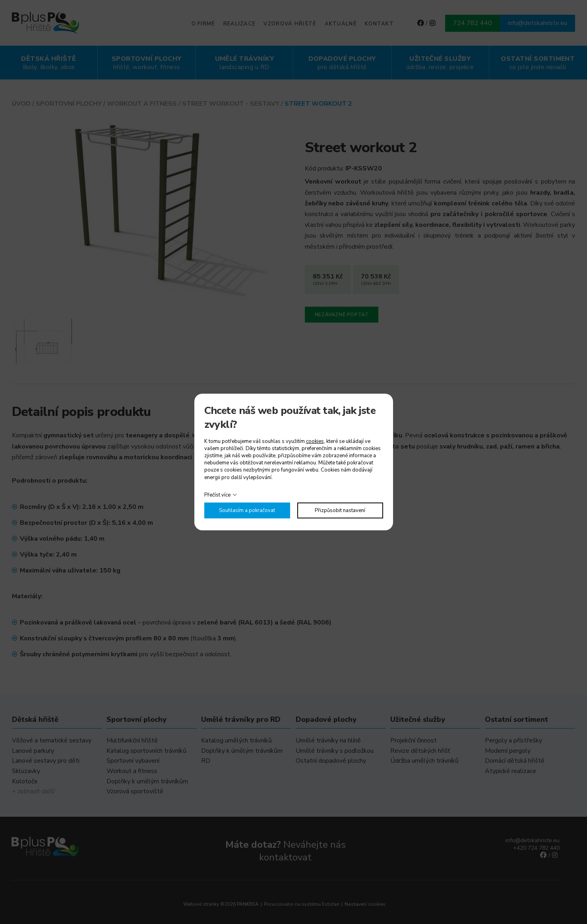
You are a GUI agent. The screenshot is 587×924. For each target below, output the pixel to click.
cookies (315, 441)
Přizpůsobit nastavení (340, 510)
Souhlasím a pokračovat (247, 510)
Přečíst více (217, 495)
